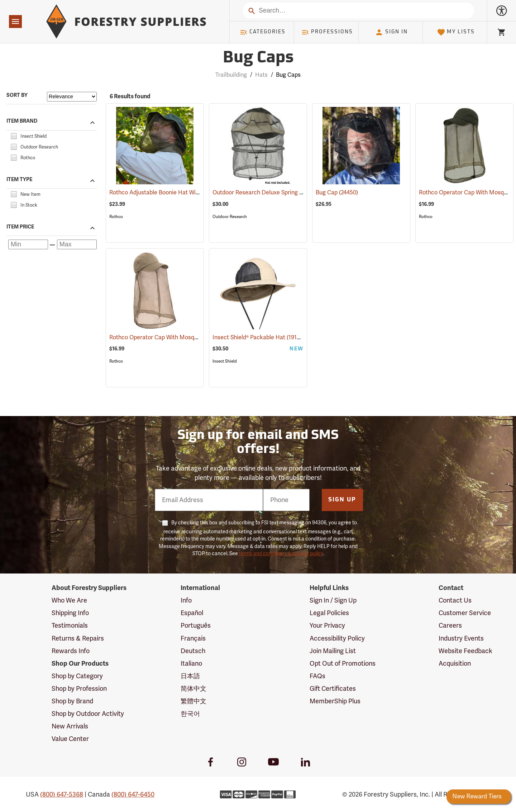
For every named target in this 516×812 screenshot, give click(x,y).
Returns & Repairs (78, 638)
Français (193, 638)
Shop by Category (77, 676)
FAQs (317, 676)
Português (196, 625)
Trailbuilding (231, 75)
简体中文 (193, 689)
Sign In (391, 32)
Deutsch (193, 651)
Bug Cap (337, 193)
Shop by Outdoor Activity (88, 714)
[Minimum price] (28, 244)
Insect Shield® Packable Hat (258, 337)
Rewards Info (71, 651)
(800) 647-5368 (62, 794)
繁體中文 (193, 701)
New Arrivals (70, 726)
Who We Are (69, 600)
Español (192, 613)
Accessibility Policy (337, 638)
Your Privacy (327, 625)
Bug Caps (288, 75)
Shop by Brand (72, 701)
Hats (261, 75)
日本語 (190, 676)
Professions (327, 32)
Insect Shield (225, 361)
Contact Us (455, 600)
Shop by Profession (79, 689)
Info (186, 600)
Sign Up (342, 500)
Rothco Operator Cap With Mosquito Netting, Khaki (186, 337)
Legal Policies (329, 613)
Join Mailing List (333, 651)
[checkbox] (14, 135)
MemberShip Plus (335, 701)
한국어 (190, 714)
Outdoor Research (230, 217)
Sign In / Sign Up (333, 600)
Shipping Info (70, 613)
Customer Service (465, 613)
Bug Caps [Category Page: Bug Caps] (258, 58)
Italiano (191, 664)
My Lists (456, 32)
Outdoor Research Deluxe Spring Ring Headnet (284, 193)
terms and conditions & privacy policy (281, 554)
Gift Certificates (333, 689)
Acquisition (455, 664)
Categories (263, 32)
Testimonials (70, 625)
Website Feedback (465, 651)
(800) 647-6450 (133, 794)
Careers (450, 625)
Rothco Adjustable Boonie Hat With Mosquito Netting (189, 193)
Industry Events (461, 638)
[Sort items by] (72, 97)
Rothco (116, 217)
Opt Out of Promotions (343, 664)
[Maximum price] (77, 244)
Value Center (70, 739)
